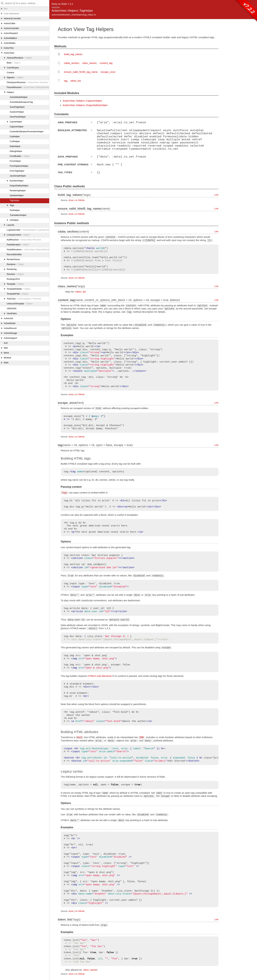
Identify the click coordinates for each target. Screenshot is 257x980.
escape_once (108, 72)
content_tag (106, 63)
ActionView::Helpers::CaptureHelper (82, 101)
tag (66, 81)
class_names (89, 63)
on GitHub (80, 200)
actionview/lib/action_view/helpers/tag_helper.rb (74, 15)
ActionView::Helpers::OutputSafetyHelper (85, 105)
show (71, 200)
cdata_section (72, 63)
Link (216, 194)
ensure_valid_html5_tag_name (81, 72)
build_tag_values (73, 54)
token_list (76, 81)
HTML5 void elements (100, 675)
